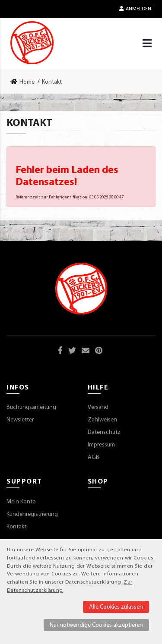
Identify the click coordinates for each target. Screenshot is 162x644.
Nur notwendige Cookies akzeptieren (96, 625)
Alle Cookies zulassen (116, 607)
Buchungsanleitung (31, 407)
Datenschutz (104, 432)
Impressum (101, 445)
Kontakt (16, 527)
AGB (94, 457)
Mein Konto (21, 502)
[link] (25, 82)
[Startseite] (32, 43)
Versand (98, 407)
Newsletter (20, 420)
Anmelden (135, 9)
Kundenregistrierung (32, 514)
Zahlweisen (102, 420)
